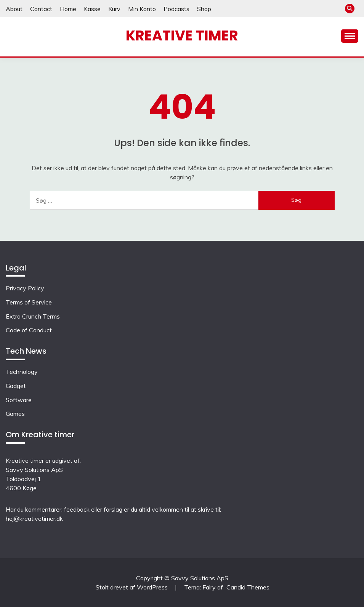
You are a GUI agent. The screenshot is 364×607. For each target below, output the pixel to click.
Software (19, 400)
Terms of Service (29, 302)
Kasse (92, 9)
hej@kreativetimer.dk (34, 518)
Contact (41, 9)
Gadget (16, 386)
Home (68, 9)
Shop (204, 9)
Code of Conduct (29, 330)
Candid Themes (248, 587)
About (14, 9)
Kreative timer (182, 35)
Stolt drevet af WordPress (132, 587)
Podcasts (176, 9)
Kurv (114, 9)
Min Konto (142, 9)
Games (15, 414)
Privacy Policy (25, 288)
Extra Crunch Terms (33, 316)
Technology (22, 372)
